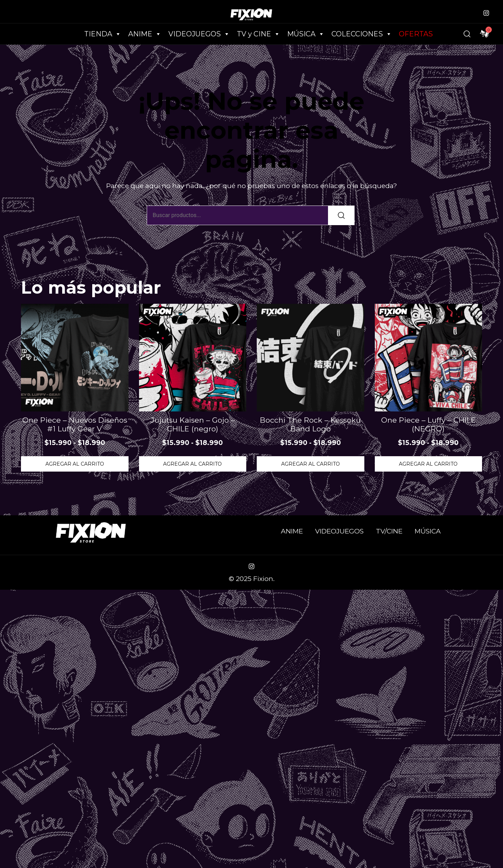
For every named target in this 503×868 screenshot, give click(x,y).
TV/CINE (389, 531)
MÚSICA (306, 34)
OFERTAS (416, 34)
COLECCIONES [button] (362, 34)
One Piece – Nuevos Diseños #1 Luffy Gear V (75, 424)
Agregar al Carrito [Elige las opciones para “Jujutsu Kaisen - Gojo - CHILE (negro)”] (192, 464)
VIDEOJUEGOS (339, 531)
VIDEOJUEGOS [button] (199, 34)
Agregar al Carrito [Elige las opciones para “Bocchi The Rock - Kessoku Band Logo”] (311, 464)
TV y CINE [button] (258, 34)
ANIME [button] (145, 34)
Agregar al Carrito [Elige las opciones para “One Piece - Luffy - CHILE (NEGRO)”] (428, 464)
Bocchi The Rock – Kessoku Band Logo (310, 424)
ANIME (292, 531)
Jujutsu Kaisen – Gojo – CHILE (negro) (193, 424)
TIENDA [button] (103, 34)
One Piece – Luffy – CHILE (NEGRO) (428, 424)
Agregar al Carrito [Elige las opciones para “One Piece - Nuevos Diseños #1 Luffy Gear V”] (75, 464)
